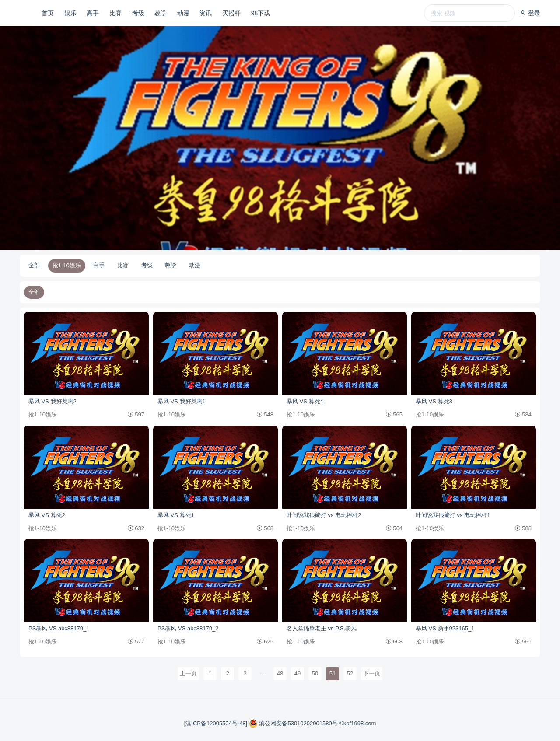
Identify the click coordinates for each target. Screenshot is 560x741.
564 (394, 528)
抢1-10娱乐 (67, 265)
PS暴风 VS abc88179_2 (188, 628)
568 (265, 528)
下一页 (372, 673)
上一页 (188, 673)
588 (523, 528)
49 (297, 673)
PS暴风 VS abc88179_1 (59, 628)
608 (394, 641)
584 (523, 414)
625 (265, 641)
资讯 (206, 13)
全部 (34, 265)
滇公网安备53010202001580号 (294, 723)
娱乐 (70, 13)
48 (280, 673)
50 (315, 673)
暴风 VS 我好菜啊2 (52, 401)
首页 (48, 13)
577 (136, 641)
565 (394, 414)
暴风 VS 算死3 (434, 401)
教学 (161, 13)
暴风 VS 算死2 (47, 515)
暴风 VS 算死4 (305, 401)
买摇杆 (231, 13)
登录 (530, 13)
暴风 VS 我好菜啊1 (182, 401)
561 (523, 641)
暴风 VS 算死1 (176, 515)
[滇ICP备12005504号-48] (217, 723)
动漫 (183, 13)
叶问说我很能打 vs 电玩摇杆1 (453, 515)
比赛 (115, 13)
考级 (138, 13)
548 (265, 414)
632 (136, 528)
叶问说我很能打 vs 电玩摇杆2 (324, 515)
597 (136, 414)
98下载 (261, 13)
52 (350, 673)
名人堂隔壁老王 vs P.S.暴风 (322, 628)
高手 (93, 13)
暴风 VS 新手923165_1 (445, 628)
